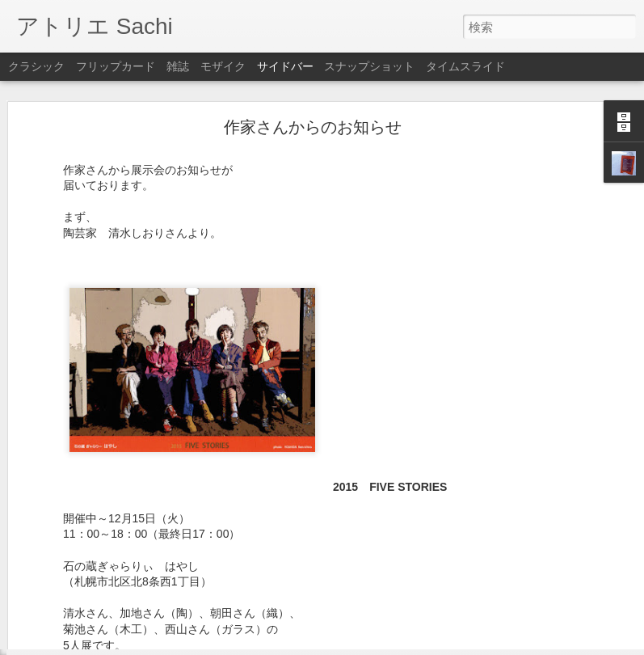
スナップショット (369, 66)
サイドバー (285, 66)
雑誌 (178, 66)
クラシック (36, 66)
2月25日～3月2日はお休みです (106, 608)
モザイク (223, 66)
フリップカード (116, 66)
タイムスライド (465, 66)
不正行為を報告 (421, 644)
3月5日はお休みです (84, 572)
